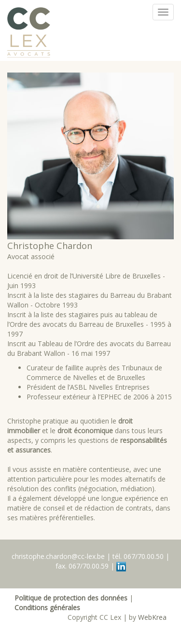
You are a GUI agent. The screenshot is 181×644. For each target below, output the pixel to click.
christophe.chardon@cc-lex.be (58, 556)
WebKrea (152, 617)
